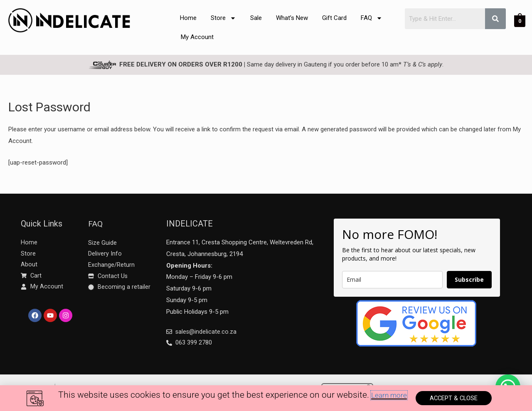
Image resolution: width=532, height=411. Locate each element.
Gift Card (334, 18)
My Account (197, 37)
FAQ (372, 18)
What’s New (292, 18)
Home (188, 18)
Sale (256, 18)
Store (223, 18)
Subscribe (469, 279)
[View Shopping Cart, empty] (520, 21)
